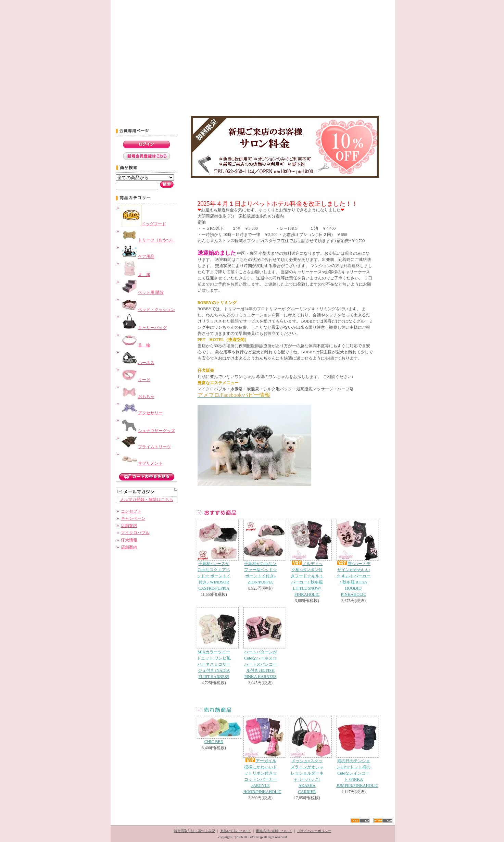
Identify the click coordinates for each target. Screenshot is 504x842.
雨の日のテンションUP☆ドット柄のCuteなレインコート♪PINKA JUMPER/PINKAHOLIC (358, 752)
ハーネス (138, 363)
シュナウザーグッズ (148, 431)
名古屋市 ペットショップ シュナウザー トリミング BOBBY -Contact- (380, 103)
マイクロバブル (135, 533)
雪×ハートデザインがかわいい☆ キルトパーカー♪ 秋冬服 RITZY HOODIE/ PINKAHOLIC (354, 558)
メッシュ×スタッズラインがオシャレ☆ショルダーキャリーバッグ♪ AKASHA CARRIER (307, 755)
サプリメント (142, 463)
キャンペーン (133, 518)
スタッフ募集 (247, 8)
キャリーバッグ (144, 328)
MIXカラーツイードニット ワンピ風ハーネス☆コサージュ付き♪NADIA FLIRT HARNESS (214, 643)
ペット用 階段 (142, 292)
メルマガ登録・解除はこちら (147, 500)
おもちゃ (138, 397)
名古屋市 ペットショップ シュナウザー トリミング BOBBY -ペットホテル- (256, 103)
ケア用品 (138, 256)
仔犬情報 (129, 540)
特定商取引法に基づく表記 (194, 831)
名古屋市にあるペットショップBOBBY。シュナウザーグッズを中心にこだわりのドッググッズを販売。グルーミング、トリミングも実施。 (253, 56)
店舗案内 (129, 526)
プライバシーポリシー (314, 831)
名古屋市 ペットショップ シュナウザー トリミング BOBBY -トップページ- (126, 103)
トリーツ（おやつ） (148, 240)
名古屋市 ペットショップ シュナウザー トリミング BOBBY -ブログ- (318, 103)
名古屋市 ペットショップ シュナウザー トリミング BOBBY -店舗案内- (289, 103)
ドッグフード (143, 224)
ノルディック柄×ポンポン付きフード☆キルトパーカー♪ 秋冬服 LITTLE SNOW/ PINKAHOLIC (307, 558)
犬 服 (136, 275)
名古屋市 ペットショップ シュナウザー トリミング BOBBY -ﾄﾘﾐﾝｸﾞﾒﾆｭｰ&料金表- (207, 103)
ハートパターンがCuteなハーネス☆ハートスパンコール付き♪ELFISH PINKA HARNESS (261, 643)
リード (136, 380)
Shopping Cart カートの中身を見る (343, 8)
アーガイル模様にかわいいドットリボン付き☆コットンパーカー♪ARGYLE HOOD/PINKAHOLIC (262, 755)
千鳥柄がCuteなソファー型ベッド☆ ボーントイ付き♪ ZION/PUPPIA (261, 552)
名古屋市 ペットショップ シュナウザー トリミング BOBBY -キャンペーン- (158, 103)
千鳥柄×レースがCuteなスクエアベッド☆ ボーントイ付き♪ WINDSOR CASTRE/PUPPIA (214, 555)
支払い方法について (236, 831)
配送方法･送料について (274, 831)
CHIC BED (214, 730)
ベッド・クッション (148, 310)
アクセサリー (142, 413)
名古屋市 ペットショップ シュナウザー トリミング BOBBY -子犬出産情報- (348, 103)
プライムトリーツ (146, 447)
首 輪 (136, 345)
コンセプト (157, 8)
